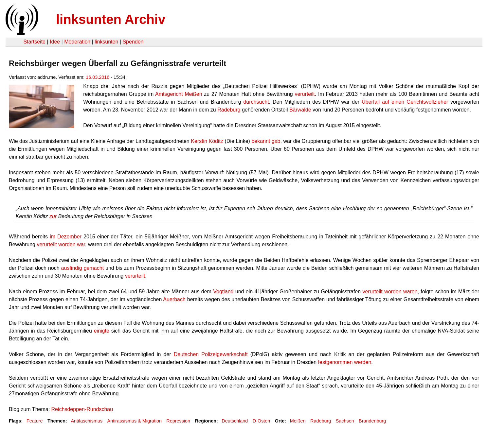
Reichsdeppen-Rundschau (82, 409)
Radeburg (229, 110)
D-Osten (262, 421)
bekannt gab (266, 141)
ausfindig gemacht (82, 268)
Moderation (77, 42)
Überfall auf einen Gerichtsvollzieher (405, 102)
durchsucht (256, 102)
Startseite (34, 42)
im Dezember (66, 237)
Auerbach (174, 299)
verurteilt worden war (61, 244)
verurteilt (305, 94)
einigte (102, 331)
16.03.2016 (98, 77)
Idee (55, 42)
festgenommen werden (345, 362)
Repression (178, 421)
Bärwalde (300, 110)
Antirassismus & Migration (135, 421)
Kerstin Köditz (207, 141)
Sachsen (345, 421)
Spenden (133, 42)
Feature (35, 421)
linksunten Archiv (111, 19)
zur (53, 216)
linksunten (106, 42)
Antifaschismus (87, 421)
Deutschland (235, 421)
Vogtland (223, 292)
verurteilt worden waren (390, 292)
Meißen (298, 421)
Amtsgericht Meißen (179, 94)
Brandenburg (372, 421)
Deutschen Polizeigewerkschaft (211, 354)
